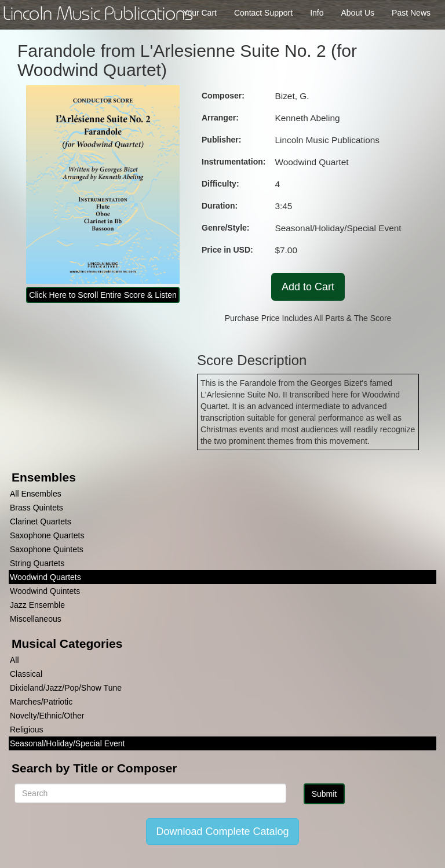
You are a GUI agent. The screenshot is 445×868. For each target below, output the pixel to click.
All (14, 660)
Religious (27, 730)
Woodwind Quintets (45, 591)
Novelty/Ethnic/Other (47, 716)
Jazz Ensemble (37, 605)
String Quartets (37, 563)
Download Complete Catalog (222, 831)
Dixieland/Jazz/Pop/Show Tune (66, 688)
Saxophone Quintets (47, 549)
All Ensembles (36, 494)
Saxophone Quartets (47, 535)
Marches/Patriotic (41, 702)
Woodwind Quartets (45, 577)
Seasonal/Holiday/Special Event (67, 743)
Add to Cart (308, 287)
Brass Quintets (37, 508)
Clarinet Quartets (41, 521)
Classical (26, 674)
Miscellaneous (36, 619)
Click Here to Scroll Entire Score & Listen (103, 295)
